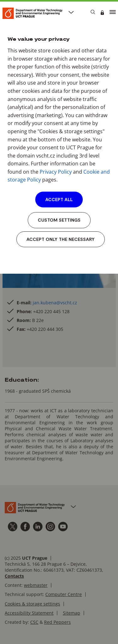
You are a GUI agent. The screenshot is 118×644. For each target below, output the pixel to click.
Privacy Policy (56, 172)
